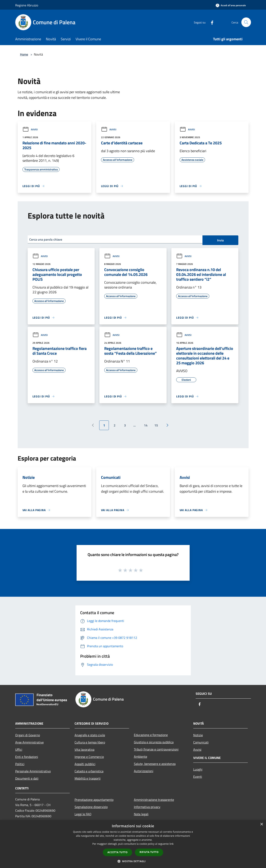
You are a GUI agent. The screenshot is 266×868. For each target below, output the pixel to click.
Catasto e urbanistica (89, 771)
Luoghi (198, 769)
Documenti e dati (27, 778)
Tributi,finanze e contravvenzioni (156, 749)
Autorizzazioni (144, 771)
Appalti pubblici (85, 764)
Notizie (198, 735)
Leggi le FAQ (83, 814)
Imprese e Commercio (89, 757)
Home (24, 54)
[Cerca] (246, 22)
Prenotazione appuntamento (94, 800)
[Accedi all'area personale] (231, 5)
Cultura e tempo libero (90, 742)
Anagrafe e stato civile (90, 735)
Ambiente (141, 757)
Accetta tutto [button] (117, 852)
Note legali (141, 814)
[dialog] (133, 844)
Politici (20, 764)
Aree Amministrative (29, 742)
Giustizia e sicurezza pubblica (154, 742)
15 (156, 425)
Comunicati (201, 742)
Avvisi (30, 129)
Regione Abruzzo (27, 5)
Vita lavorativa (84, 749)
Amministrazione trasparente (154, 800)
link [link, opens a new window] (171, 844)
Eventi (198, 777)
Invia (220, 240)
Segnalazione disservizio (91, 807)
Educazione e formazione (151, 735)
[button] (133, 861)
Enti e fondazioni (27, 757)
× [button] (261, 824)
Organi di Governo (28, 735)
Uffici (19, 749)
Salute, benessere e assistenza (155, 764)
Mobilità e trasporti (88, 778)
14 (146, 425)
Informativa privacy (147, 807)
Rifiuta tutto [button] (149, 852)
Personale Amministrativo (33, 771)
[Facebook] (210, 22)
